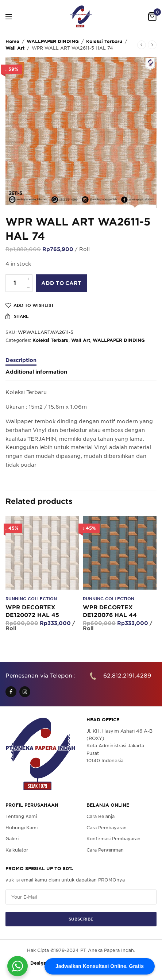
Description (21, 360)
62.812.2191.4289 (127, 676)
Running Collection (31, 599)
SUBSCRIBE (81, 919)
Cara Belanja (101, 816)
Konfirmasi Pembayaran (113, 839)
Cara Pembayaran (107, 828)
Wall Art (15, 48)
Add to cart (61, 283)
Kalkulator (17, 850)
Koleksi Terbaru (104, 41)
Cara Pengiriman (105, 850)
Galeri (12, 839)
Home (12, 41)
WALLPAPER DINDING (53, 41)
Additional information (36, 372)
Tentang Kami (21, 816)
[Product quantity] (15, 283)
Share (17, 316)
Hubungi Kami (22, 828)
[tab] (81, 363)
